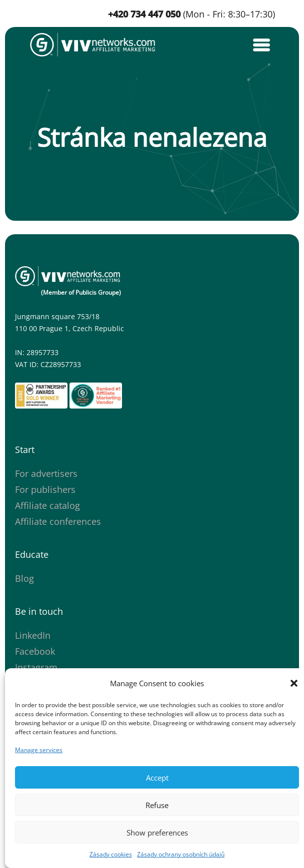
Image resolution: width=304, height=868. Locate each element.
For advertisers (46, 473)
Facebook (35, 651)
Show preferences (157, 833)
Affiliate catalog (47, 505)
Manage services (39, 750)
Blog (24, 578)
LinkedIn (33, 635)
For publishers (45, 489)
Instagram (36, 667)
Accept (157, 778)
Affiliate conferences (58, 521)
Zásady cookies (111, 854)
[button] (294, 683)
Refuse (157, 805)
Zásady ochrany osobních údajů (181, 854)
